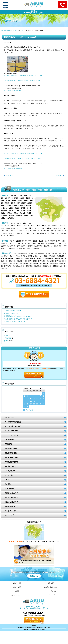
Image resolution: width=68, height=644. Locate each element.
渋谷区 (26, 201)
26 (34, 404)
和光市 (44, 226)
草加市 (25, 223)
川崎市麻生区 (19, 259)
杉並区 (22, 198)
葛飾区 (14, 201)
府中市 (29, 208)
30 (25, 407)
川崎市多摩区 (49, 259)
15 (43, 399)
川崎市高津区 (29, 259)
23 (25, 404)
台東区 (22, 206)
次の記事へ (60, 175)
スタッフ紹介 (9, 475)
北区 (18, 203)
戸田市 (7, 226)
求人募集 (8, 484)
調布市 (23, 211)
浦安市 (18, 241)
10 (28, 399)
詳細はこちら (34, 576)
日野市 (23, 208)
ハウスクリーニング (11, 435)
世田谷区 (15, 198)
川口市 (13, 223)
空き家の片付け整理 (11, 457)
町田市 (11, 208)
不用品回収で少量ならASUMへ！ (15, 322)
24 (28, 404)
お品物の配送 (9, 440)
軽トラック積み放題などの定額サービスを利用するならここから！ (24, 76)
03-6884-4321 (34, 363)
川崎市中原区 (9, 259)
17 (28, 401)
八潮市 (49, 228)
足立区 (8, 201)
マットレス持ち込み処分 (13, 426)
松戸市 (35, 241)
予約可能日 (30, 410)
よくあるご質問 (17, 587)
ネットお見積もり (51, 591)
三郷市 (38, 226)
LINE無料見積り (10, 471)
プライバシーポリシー (12, 511)
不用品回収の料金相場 (11, 313)
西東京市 (22, 213)
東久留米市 (11, 218)
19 (34, 401)
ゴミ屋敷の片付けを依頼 (13, 422)
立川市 (17, 211)
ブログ (22, 30)
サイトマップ (9, 515)
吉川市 (31, 228)
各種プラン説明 (17, 583)
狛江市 (11, 211)
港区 (26, 196)
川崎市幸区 (39, 259)
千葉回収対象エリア (11, 502)
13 (37, 399)
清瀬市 (3, 213)
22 (43, 401)
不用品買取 (8, 444)
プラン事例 (8, 338)
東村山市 (12, 216)
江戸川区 (7, 198)
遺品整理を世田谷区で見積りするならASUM (18, 319)
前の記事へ (8, 175)
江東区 (10, 206)
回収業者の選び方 (11, 466)
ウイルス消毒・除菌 (11, 431)
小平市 (29, 211)
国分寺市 (4, 211)
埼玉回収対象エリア (11, 498)
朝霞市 (13, 226)
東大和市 (19, 216)
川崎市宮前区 (59, 259)
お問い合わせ (9, 489)
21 (40, 401)
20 (37, 401)
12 (34, 399)
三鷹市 (29, 213)
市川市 (18, 243)
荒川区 (7, 203)
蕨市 (49, 226)
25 (31, 404)
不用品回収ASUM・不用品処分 (11, 30)
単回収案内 (51, 583)
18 (31, 401)
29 (43, 404)
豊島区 (28, 198)
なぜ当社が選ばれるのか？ (51, 587)
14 (40, 399)
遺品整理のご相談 (11, 453)
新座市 (54, 226)
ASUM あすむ (34, 5)
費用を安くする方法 (11, 462)
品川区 (13, 203)
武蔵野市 (4, 216)
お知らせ (7, 335)
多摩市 (17, 208)
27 (37, 404)
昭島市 (10, 213)
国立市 (16, 213)
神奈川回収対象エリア (12, 506)
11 (31, 399)
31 (28, 407)
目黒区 (16, 206)
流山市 (41, 241)
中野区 (3, 206)
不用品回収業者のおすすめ (13, 311)
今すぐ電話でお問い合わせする (13, 91)
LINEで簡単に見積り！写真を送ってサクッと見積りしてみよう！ (23, 81)
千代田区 (13, 196)
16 (25, 401)
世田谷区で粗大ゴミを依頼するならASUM (18, 316)
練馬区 (30, 203)
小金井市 (4, 208)
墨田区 (23, 203)
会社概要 (17, 591)
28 (40, 404)
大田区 (20, 201)
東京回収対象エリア (11, 493)
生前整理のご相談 (11, 449)
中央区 (20, 196)
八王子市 (28, 206)
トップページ (9, 417)
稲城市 (26, 216)
